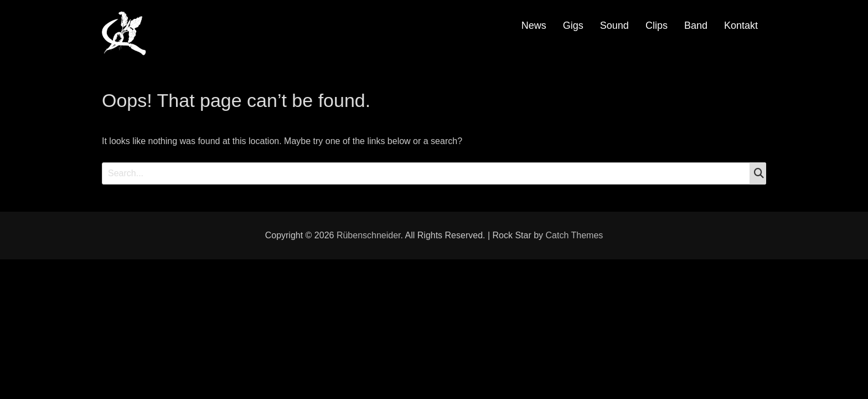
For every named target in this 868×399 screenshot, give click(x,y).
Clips (657, 25)
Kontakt (741, 25)
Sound (614, 25)
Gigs (573, 25)
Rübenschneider (369, 235)
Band (696, 25)
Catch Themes (575, 235)
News (534, 25)
